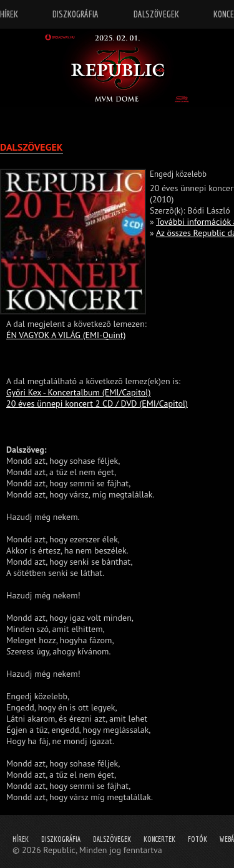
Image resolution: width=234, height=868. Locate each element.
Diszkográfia (61, 839)
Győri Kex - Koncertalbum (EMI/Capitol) (78, 392)
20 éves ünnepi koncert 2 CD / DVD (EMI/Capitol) (97, 403)
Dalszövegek (112, 839)
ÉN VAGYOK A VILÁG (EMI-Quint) (66, 335)
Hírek (21, 839)
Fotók (197, 839)
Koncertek (159, 839)
